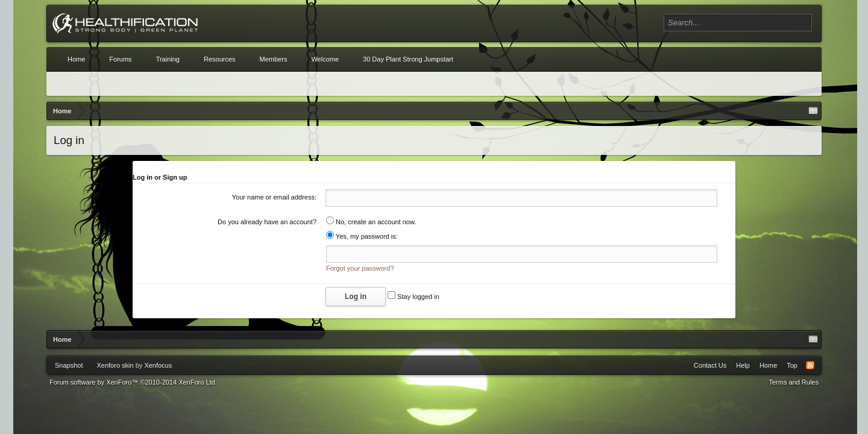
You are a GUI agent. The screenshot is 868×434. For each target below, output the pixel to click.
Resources (220, 59)
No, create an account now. (371, 222)
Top (792, 365)
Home (76, 59)
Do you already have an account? (267, 222)
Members (274, 59)
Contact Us (710, 365)
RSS (810, 365)
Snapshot (69, 365)
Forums (120, 59)
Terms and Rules (794, 382)
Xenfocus (158, 365)
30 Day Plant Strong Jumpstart (408, 59)
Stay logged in (414, 297)
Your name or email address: (274, 197)
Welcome (325, 59)
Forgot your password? (360, 268)
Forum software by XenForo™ (133, 382)
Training (168, 59)
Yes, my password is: (362, 236)
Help (743, 365)
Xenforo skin (115, 365)
